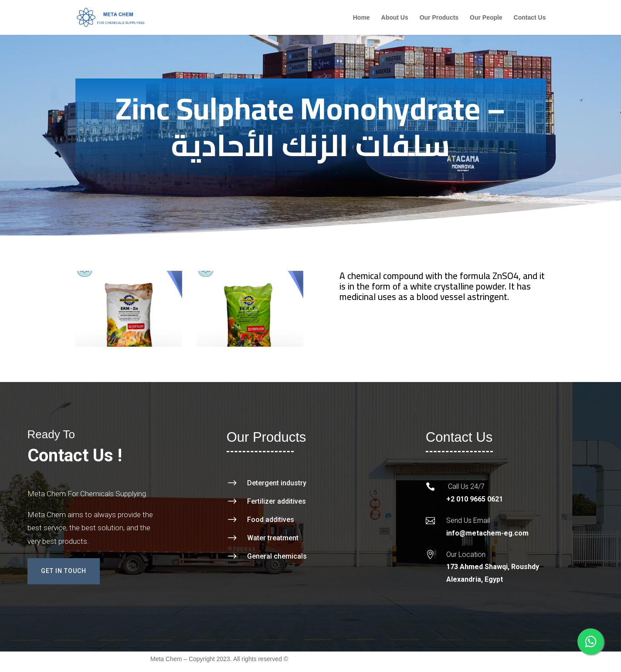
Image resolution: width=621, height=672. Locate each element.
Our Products (439, 18)
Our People (486, 18)
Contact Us (530, 18)
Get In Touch (64, 571)
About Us (395, 18)
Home (361, 18)
